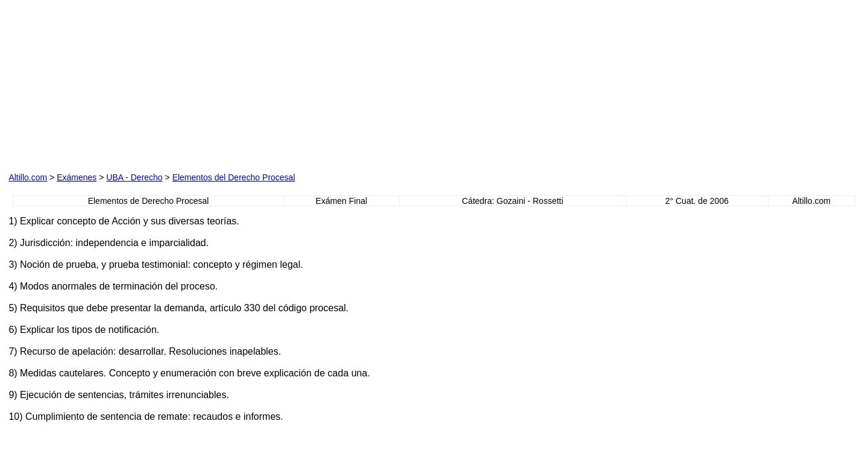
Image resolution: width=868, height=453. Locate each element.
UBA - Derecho (134, 177)
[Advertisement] (301, 84)
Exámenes (77, 177)
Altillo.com (28, 177)
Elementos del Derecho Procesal (234, 177)
